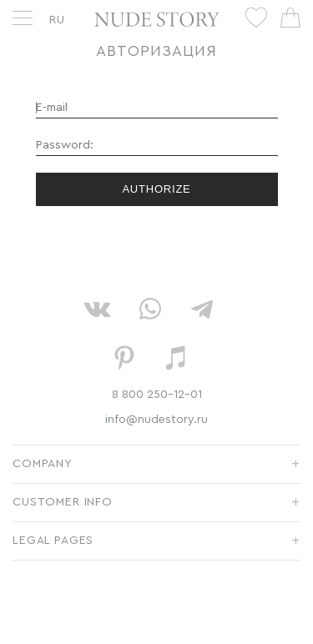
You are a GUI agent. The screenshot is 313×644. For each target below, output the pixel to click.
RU (57, 20)
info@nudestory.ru (156, 420)
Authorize (156, 189)
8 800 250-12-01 (157, 395)
